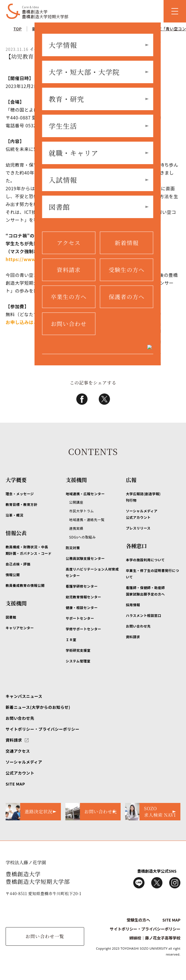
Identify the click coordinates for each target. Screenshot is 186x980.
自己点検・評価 (18, 564)
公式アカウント (20, 773)
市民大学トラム (81, 511)
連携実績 (76, 528)
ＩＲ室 (71, 640)
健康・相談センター (82, 607)
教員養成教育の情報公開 (25, 585)
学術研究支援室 (78, 650)
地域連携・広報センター (85, 494)
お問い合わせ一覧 (45, 936)
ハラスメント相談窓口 (144, 615)
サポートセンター (80, 618)
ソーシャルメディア (24, 762)
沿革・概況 (14, 515)
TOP (18, 29)
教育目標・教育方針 (22, 504)
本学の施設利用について (145, 560)
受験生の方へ (138, 920)
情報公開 (13, 575)
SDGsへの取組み (82, 537)
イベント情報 (79, 29)
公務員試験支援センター (85, 558)
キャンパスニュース (24, 696)
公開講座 (76, 502)
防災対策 (73, 548)
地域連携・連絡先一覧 (87, 520)
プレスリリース (138, 528)
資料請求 (133, 637)
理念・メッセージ (20, 494)
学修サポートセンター (83, 629)
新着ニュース (44, 29)
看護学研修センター (82, 586)
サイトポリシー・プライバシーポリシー (43, 729)
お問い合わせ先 (138, 626)
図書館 (11, 617)
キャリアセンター (20, 628)
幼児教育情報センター (83, 597)
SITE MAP (15, 784)
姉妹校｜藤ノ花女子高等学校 (155, 938)
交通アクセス (18, 751)
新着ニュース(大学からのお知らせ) (38, 707)
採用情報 (133, 605)
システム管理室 (78, 661)
